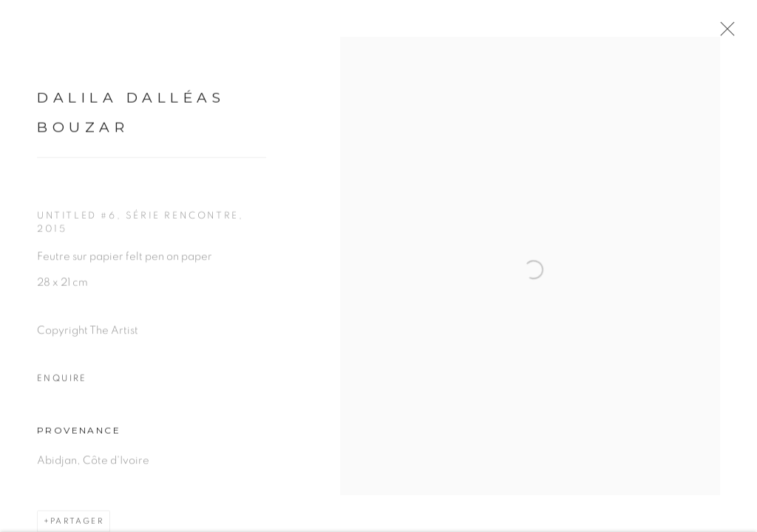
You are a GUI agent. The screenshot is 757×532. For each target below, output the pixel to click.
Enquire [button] (62, 382)
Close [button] (724, 33)
